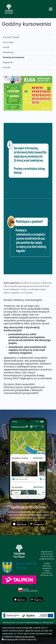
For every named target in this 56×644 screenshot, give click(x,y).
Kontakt (7, 67)
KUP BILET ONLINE (11, 37)
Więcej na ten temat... (25, 637)
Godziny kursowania (13, 57)
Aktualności (8, 52)
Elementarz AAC (47, 575)
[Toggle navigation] (51, 9)
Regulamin (8, 62)
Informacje (8, 42)
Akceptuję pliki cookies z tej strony (20, 640)
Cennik (6, 47)
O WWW (47, 563)
